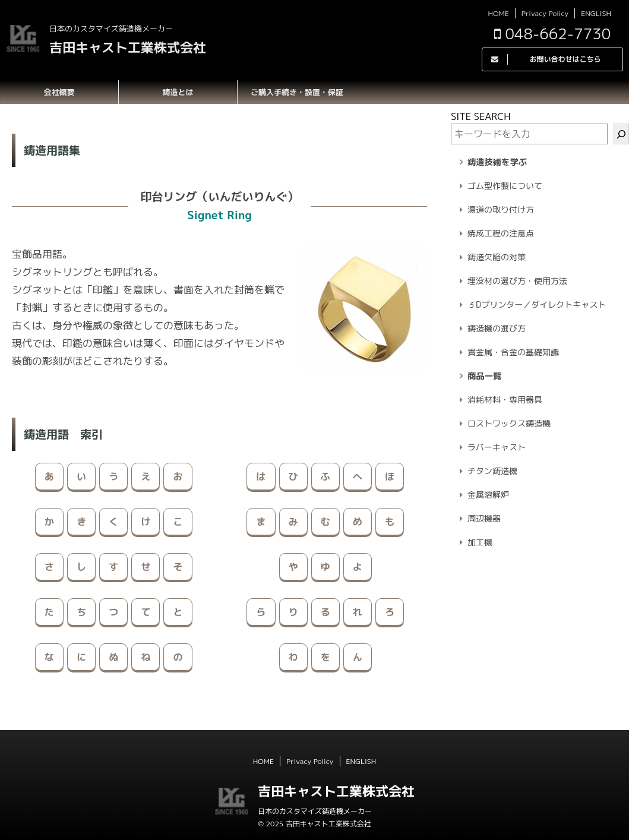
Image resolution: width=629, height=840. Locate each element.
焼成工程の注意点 (501, 233)
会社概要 (59, 92)
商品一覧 (484, 376)
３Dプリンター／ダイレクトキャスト (537, 304)
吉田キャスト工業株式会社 (128, 47)
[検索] (621, 134)
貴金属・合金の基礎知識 (513, 352)
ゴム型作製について (505, 186)
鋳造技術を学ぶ (497, 162)
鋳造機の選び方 (497, 328)
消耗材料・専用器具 (505, 400)
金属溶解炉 (488, 495)
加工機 (480, 542)
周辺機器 (484, 518)
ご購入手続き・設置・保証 (297, 92)
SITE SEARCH (481, 116)
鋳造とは (178, 92)
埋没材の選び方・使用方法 (517, 281)
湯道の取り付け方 (501, 209)
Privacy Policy (545, 13)
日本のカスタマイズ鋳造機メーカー (315, 811)
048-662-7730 (552, 34)
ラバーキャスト (497, 447)
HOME (498, 13)
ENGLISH (596, 13)
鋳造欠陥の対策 (497, 257)
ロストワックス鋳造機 (509, 423)
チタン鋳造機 (492, 471)
